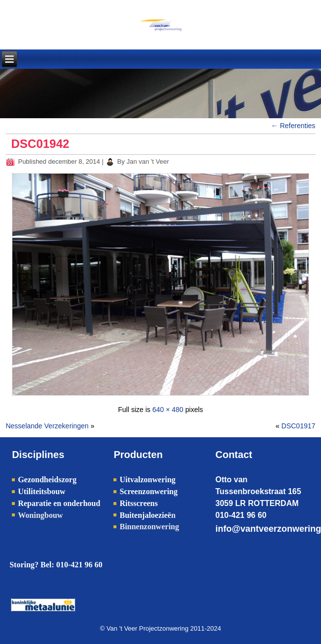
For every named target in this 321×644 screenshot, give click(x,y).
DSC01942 (40, 144)
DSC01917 (298, 426)
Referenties (293, 126)
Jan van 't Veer (148, 161)
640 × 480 (168, 410)
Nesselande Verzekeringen (47, 426)
